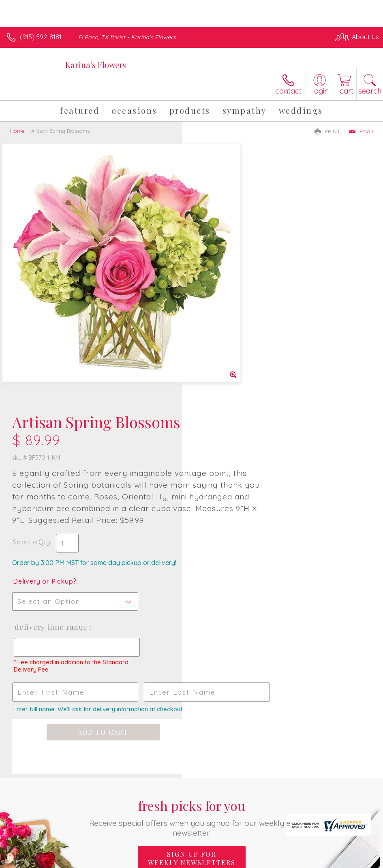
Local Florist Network (299, 860)
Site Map (349, 860)
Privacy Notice (241, 860)
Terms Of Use (193, 860)
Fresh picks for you (191, 570)
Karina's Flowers (96, 65)
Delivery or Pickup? (227, 334)
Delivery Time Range (233, 380)
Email (362, 131)
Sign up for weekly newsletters (192, 612)
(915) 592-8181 (41, 37)
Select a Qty (214, 295)
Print (327, 131)
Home (17, 131)
